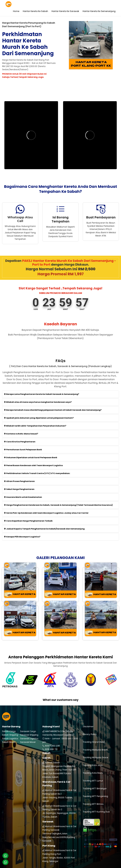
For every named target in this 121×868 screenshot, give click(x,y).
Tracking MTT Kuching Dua (96, 804)
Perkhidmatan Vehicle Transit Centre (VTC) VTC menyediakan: (37, 473)
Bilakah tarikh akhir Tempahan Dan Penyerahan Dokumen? (35, 426)
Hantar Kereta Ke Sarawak (65, 11)
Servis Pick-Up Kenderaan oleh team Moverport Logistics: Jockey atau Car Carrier (46, 513)
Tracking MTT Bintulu (93, 796)
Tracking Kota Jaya (93, 758)
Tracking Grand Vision (94, 734)
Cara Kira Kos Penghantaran (20, 442)
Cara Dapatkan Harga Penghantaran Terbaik (28, 521)
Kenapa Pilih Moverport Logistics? (22, 537)
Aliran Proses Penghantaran (19, 481)
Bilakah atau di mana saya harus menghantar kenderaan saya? (38, 402)
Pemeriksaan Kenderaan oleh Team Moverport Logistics (33, 465)
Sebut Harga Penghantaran (19, 489)
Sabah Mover (9, 735)
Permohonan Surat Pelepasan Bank (23, 450)
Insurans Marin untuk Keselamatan (23, 497)
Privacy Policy (90, 727)
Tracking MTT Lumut (93, 773)
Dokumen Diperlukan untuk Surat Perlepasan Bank (31, 458)
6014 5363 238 (52, 738)
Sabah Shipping (10, 727)
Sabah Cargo (9, 724)
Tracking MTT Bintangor (95, 781)
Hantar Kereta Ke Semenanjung (99, 11)
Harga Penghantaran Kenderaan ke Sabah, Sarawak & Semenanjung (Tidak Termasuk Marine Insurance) (58, 505)
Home (16, 11)
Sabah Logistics (10, 731)
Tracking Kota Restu (93, 766)
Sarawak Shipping (29, 727)
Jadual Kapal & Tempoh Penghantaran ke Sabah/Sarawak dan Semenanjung (44, 529)
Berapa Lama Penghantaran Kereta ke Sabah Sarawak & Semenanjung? (42, 394)
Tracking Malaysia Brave (95, 742)
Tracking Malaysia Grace (95, 750)
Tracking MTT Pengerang (95, 789)
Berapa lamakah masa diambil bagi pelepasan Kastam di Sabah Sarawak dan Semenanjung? (53, 410)
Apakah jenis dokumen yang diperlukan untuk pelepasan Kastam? (39, 418)
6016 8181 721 (51, 742)
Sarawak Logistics (29, 731)
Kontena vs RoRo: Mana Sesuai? (21, 434)
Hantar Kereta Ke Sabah (35, 11)
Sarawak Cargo (28, 724)
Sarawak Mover (28, 735)
